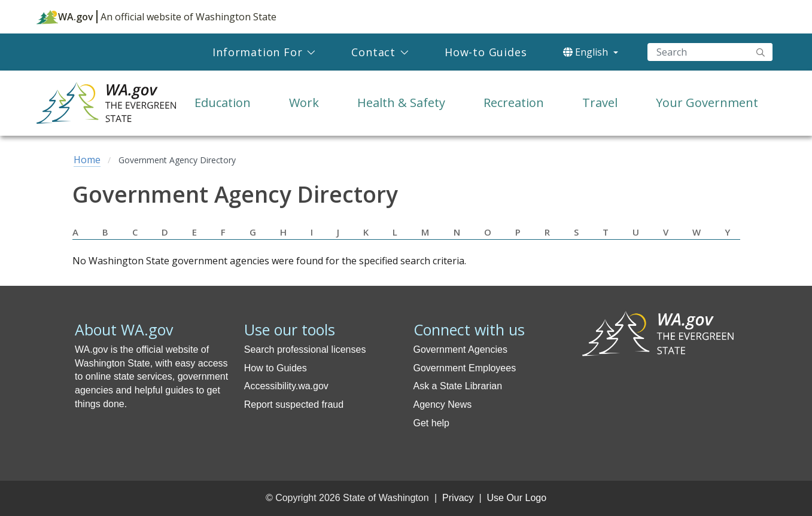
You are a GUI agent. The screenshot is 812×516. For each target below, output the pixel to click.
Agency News (443, 404)
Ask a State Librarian (458, 386)
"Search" (761, 52)
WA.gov (65, 17)
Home (87, 160)
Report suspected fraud (294, 404)
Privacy (458, 498)
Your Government (707, 103)
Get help (431, 423)
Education (223, 103)
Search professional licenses (305, 349)
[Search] (710, 52)
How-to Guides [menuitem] (486, 52)
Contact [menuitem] (373, 52)
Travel (600, 103)
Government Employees (465, 368)
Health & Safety (401, 103)
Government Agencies (460, 349)
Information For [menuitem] (257, 52)
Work (304, 103)
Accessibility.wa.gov (286, 386)
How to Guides (276, 368)
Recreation (514, 103)
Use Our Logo (516, 498)
